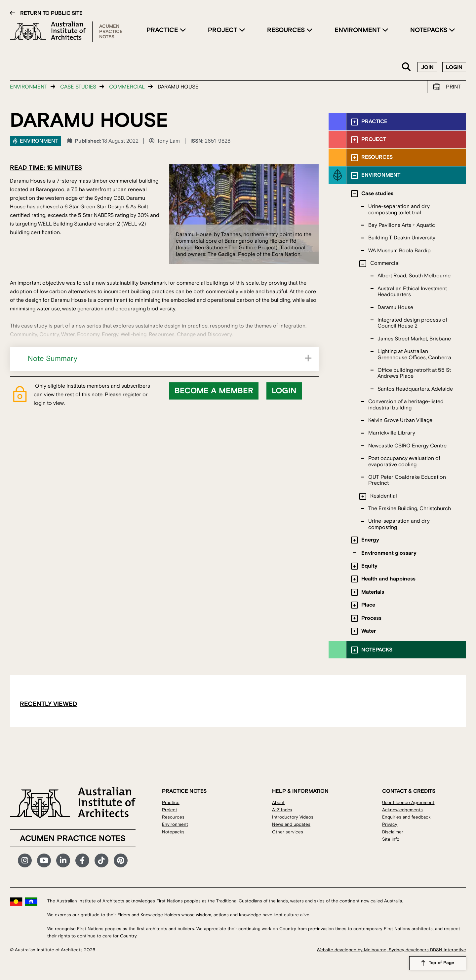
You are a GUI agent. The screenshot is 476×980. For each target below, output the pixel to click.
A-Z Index (282, 810)
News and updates (291, 824)
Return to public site (51, 13)
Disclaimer (393, 832)
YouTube (44, 860)
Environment (358, 30)
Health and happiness (388, 579)
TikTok (101, 860)
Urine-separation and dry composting (399, 524)
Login (454, 67)
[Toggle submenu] (355, 122)
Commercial (127, 87)
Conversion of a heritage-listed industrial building (406, 404)
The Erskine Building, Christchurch (410, 508)
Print (453, 87)
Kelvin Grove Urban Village (400, 420)
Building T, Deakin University (402, 238)
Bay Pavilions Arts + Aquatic (402, 225)
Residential (384, 496)
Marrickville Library (392, 433)
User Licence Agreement (408, 803)
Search (407, 67)
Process (371, 618)
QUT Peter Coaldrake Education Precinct (407, 480)
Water (369, 631)
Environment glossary (389, 553)
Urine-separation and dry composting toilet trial (399, 209)
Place (368, 605)
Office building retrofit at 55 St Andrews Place (414, 373)
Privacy (390, 824)
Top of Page (441, 963)
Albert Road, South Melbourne (414, 276)
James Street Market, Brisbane (414, 339)
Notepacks (430, 30)
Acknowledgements (402, 810)
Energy (370, 540)
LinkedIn (63, 860)
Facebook (82, 860)
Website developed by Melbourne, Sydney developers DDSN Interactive (391, 950)
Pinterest (121, 860)
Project (223, 30)
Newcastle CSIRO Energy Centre (407, 446)
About (278, 803)
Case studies (78, 87)
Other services (288, 832)
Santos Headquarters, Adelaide (415, 389)
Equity (369, 566)
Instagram (25, 860)
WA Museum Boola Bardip (399, 251)
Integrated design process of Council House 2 (412, 323)
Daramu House (395, 307)
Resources (287, 30)
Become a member (214, 391)
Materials (373, 592)
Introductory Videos (293, 817)
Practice (163, 30)
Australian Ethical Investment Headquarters (412, 292)
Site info (391, 839)
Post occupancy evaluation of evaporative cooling (404, 461)
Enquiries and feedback (406, 817)
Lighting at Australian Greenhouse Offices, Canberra (414, 354)
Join (427, 67)
